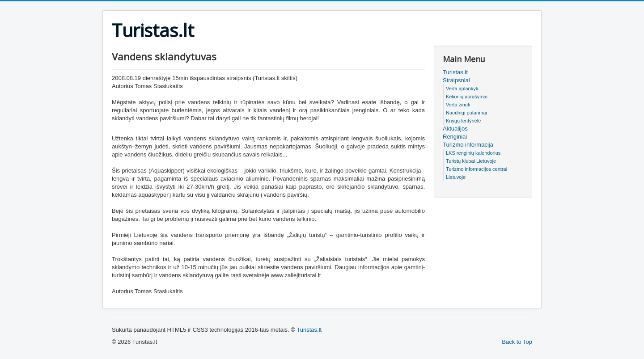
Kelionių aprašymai (467, 97)
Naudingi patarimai (466, 113)
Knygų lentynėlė (463, 121)
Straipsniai (456, 80)
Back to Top (517, 342)
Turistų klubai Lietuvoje (471, 161)
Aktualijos (455, 129)
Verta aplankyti (462, 89)
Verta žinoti (458, 105)
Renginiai (455, 137)
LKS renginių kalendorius (473, 153)
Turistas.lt (455, 72)
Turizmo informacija (468, 145)
